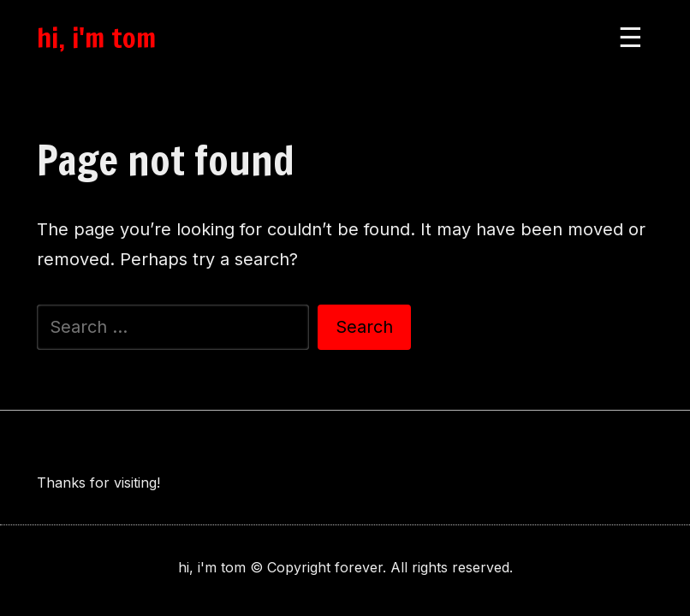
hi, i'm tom (96, 38)
